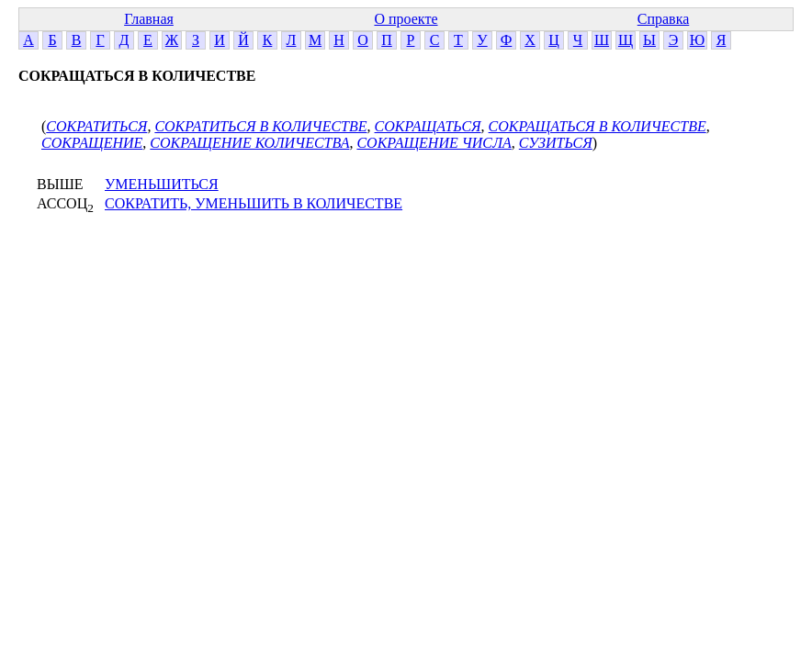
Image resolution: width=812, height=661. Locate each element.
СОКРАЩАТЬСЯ (428, 126)
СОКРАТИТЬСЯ (96, 126)
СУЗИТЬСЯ (556, 143)
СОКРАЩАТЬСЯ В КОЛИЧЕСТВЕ (598, 126)
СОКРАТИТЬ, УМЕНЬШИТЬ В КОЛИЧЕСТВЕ (254, 203)
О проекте (406, 19)
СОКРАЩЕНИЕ (92, 143)
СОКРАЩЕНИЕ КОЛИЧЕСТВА (249, 143)
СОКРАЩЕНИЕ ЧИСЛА (434, 143)
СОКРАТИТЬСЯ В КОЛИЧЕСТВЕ (260, 126)
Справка (664, 19)
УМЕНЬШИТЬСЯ (162, 184)
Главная (149, 19)
